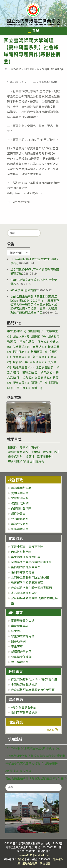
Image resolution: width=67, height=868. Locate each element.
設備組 (20, 859)
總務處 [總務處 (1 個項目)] (47, 372)
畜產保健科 (15, 456)
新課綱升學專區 (21, 651)
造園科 (30, 456)
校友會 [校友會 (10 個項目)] (20, 362)
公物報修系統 (20, 519)
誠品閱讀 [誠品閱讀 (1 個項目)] (43, 377)
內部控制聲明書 (21, 508)
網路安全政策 (30, 863)
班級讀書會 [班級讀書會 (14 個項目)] (23, 367)
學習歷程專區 (20, 626)
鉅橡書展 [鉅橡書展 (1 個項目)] (21, 383)
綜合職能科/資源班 (20, 461)
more (18, 730)
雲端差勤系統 (20, 493)
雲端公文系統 (20, 524)
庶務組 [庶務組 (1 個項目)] (39, 347)
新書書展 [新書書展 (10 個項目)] (22, 357)
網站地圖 (45, 863)
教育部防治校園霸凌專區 (27, 582)
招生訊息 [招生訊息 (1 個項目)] (21, 352)
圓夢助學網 (18, 641)
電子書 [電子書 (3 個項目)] (23, 388)
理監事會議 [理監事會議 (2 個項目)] (45, 367)
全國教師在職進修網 (24, 684)
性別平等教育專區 (23, 572)
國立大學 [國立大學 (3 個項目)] (21, 336)
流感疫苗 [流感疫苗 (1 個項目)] (38, 362)
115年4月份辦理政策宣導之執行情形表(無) (34, 261)
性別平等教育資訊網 (24, 712)
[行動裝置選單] (34, 31)
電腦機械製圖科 (18, 452)
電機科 (24, 447)
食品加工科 (50, 452)
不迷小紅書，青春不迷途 (27, 546)
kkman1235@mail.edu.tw (33, 855)
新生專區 (17, 631)
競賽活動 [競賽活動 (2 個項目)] (30, 372)
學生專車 (17, 646)
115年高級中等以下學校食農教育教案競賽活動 (36, 756)
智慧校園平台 (20, 498)
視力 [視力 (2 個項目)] (28, 377)
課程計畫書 (18, 514)
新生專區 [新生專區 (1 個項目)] (41, 357)
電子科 (36, 447)
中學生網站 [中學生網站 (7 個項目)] (17, 331)
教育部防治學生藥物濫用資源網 (31, 588)
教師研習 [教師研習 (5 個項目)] (39, 352)
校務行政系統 (20, 503)
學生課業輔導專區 (23, 636)
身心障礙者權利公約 (24, 593)
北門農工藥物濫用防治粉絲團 (30, 577)
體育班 (40, 461)
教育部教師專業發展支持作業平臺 (33, 690)
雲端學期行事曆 (21, 488)
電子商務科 (44, 456)
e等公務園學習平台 (24, 707)
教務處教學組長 (49, 82)
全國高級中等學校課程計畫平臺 (31, 562)
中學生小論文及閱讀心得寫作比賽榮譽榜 (34, 282)
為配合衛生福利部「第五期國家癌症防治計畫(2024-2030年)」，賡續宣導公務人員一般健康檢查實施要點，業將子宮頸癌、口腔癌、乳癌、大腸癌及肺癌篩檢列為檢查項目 (35, 304)
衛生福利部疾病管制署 (26, 557)
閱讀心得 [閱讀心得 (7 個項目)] (39, 383)
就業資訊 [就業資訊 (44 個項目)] (22, 347)
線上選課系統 (20, 662)
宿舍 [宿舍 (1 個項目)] (43, 341)
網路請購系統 (20, 529)
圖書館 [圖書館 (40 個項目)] (38, 336)
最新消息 (14, 82)
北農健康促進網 (21, 657)
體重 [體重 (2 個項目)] (37, 388)
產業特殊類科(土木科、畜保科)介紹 (34, 679)
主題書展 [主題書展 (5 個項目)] (36, 331)
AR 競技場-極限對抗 (23, 290)
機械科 (12, 447)
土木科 (36, 452)
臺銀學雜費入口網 (23, 621)
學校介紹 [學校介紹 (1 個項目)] (28, 341)
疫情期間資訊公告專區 (26, 567)
